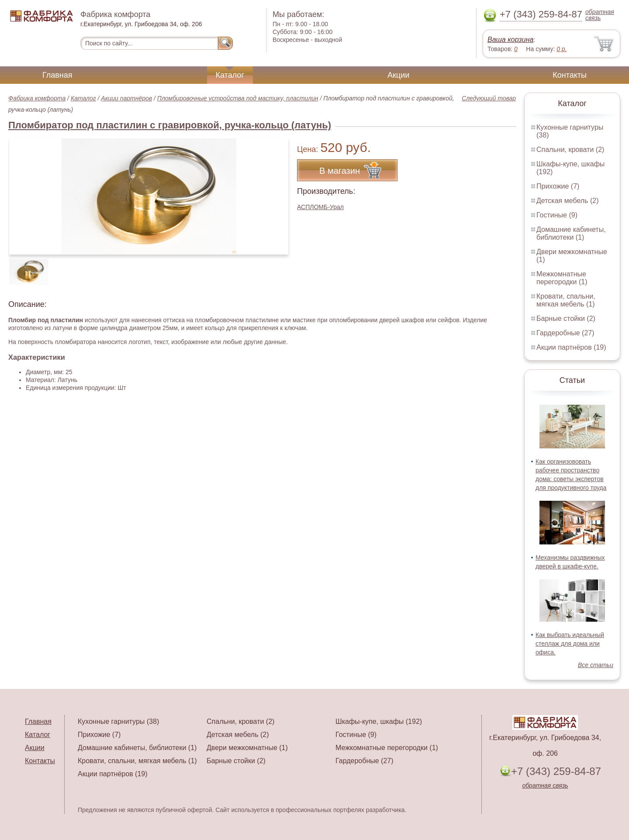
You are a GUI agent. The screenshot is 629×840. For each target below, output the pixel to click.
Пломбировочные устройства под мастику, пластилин (238, 98)
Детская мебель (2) (567, 201)
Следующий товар (489, 98)
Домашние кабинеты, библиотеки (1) (571, 233)
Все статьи (596, 665)
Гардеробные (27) (565, 333)
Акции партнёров (126, 98)
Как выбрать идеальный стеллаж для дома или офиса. (570, 644)
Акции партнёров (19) (571, 347)
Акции (398, 75)
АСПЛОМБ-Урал (320, 207)
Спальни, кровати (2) (570, 150)
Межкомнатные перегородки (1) (562, 278)
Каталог (230, 75)
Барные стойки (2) (566, 318)
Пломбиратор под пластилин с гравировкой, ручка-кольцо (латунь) (170, 125)
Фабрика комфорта (37, 98)
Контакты (570, 75)
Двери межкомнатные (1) (247, 748)
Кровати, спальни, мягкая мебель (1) (566, 300)
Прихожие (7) (558, 186)
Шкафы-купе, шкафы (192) (379, 721)
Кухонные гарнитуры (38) (118, 721)
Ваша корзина (510, 40)
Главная (57, 75)
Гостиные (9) (557, 215)
